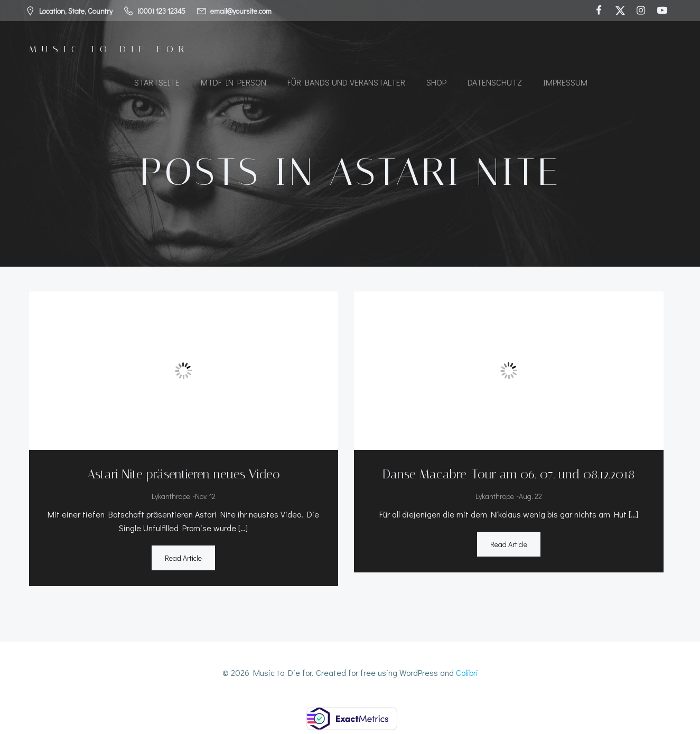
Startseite (157, 82)
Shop (436, 82)
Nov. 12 (205, 496)
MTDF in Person (234, 82)
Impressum (565, 82)
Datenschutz (495, 82)
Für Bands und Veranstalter (346, 82)
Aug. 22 (530, 496)
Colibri (467, 672)
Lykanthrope (171, 496)
